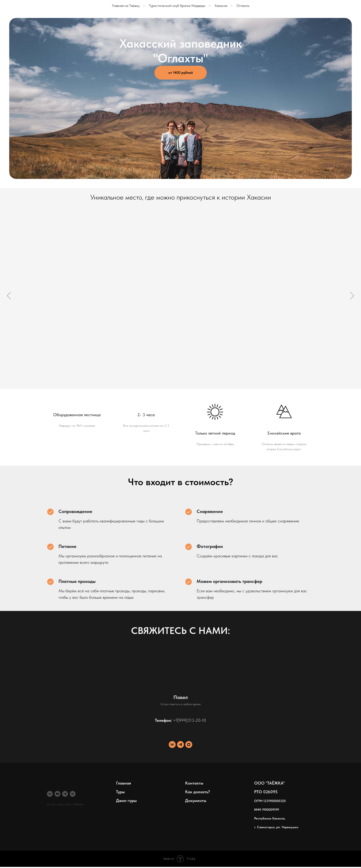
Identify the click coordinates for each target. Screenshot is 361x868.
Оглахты (243, 6)
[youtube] (57, 794)
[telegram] (180, 745)
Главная (124, 783)
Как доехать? (198, 792)
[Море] (73, 794)
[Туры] (50, 794)
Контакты (194, 783)
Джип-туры (126, 801)
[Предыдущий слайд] (9, 296)
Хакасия (221, 6)
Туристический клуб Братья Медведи (177, 6)
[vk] (172, 745)
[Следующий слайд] (352, 296)
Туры (120, 792)
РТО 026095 (266, 792)
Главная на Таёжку (126, 6)
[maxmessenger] (189, 745)
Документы (196, 801)
